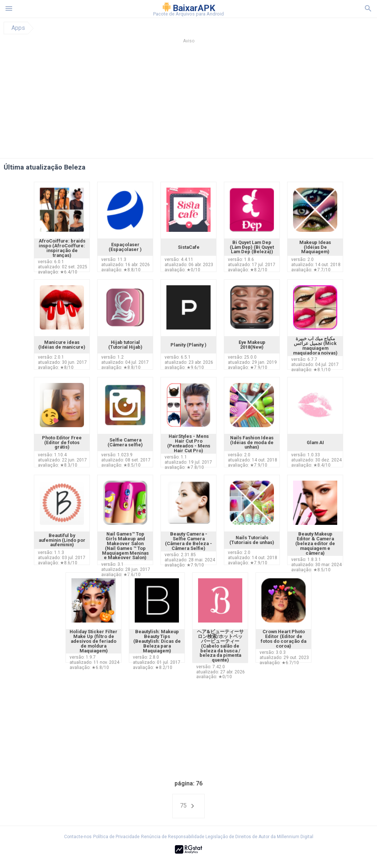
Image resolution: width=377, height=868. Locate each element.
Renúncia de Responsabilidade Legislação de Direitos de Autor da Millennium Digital (227, 837)
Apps (18, 28)
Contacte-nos (78, 837)
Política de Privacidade (116, 837)
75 (188, 806)
